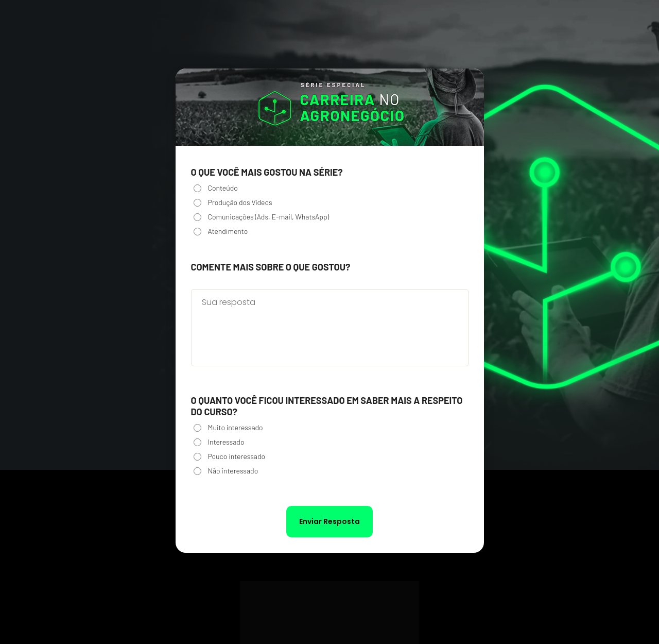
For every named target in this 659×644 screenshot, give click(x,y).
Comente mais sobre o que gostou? (271, 267)
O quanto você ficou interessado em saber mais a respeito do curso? (327, 406)
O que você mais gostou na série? (267, 172)
